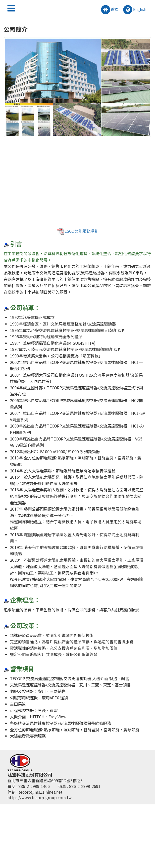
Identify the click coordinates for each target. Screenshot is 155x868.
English (134, 10)
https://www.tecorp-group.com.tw (40, 797)
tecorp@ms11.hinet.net (40, 792)
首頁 (110, 10)
